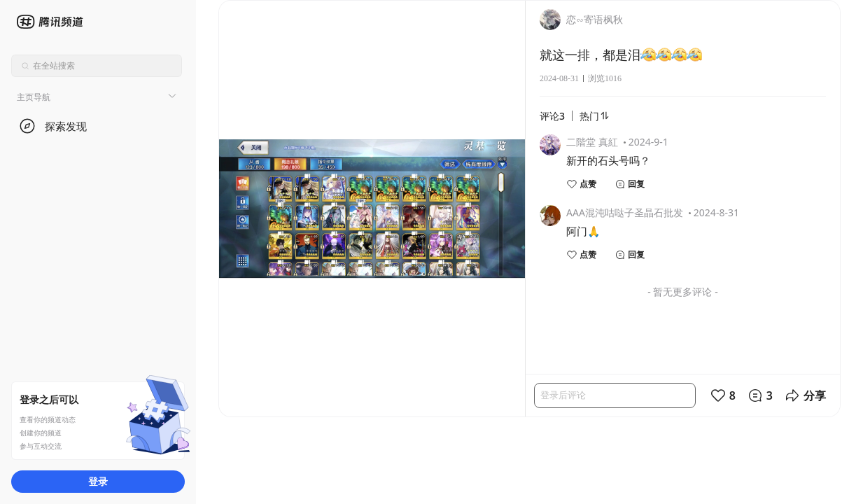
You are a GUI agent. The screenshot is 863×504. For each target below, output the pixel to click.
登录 (98, 481)
